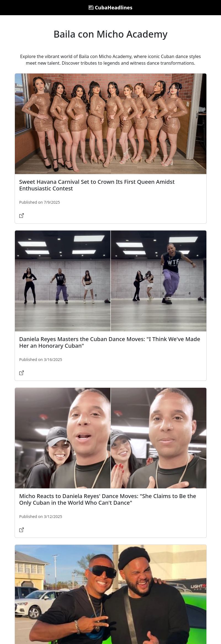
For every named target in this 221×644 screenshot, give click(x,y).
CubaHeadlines (110, 7)
